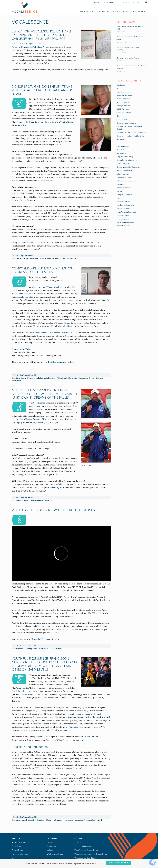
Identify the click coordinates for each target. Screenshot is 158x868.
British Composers (123, 109)
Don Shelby (34, 258)
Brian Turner (21, 378)
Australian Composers (124, 95)
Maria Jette (73, 378)
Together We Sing (27, 256)
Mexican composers (123, 188)
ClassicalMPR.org (39, 639)
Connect (78, 838)
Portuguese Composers (124, 195)
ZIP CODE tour (56, 649)
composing (120, 139)
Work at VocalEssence (56, 854)
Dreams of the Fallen (45, 294)
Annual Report (18, 850)
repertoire (120, 198)
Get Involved (140, 12)
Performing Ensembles (29, 375)
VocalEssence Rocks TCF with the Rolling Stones (53, 510)
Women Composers (123, 226)
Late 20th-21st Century (125, 177)
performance (57, 820)
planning (120, 191)
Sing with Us (52, 846)
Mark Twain (44, 258)
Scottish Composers (123, 209)
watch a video (47, 333)
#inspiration (121, 85)
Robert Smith (36, 500)
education (32, 820)
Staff (14, 858)
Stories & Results (121, 12)
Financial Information (21, 854)
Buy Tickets (124, 2)
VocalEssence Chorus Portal (86, 850)
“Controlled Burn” (65, 326)
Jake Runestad (27, 297)
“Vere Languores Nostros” (34, 730)
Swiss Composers (123, 219)
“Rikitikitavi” (74, 727)
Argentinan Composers (124, 92)
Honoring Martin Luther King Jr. (128, 58)
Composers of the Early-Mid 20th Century (131, 133)
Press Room (17, 846)
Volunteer (51, 850)
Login (96, 2)
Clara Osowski (122, 120)
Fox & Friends (18, 691)
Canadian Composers (124, 113)
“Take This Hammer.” (59, 730)
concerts (119, 143)
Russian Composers (123, 202)
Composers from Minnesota (126, 123)
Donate (137, 2)
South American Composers (126, 212)
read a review (62, 333)
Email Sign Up (80, 842)
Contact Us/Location (83, 846)
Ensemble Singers (23, 500)
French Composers (123, 164)
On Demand (108, 2)
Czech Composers (123, 146)
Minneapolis (21, 649)
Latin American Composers (126, 181)
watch (59, 342)
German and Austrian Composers (128, 167)
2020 (118, 88)
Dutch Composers (123, 153)
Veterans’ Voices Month (49, 287)
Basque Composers (123, 99)
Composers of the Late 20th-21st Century (131, 136)
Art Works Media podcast (29, 694)
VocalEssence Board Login (86, 858)
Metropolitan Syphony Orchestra (91, 378)
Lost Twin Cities (44, 242)
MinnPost (55, 639)
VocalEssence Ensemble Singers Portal (91, 854)
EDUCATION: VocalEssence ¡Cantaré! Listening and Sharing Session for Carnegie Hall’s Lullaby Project (41, 35)
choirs (18, 820)
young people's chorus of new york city (89, 820)
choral (24, 820)
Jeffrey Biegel (62, 378)
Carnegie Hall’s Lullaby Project (35, 47)
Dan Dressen (121, 150)
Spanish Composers (123, 215)
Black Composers (123, 102)
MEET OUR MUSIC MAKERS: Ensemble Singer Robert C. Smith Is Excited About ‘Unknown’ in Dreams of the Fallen (45, 394)
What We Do (103, 12)
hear (46, 339)
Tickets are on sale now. (74, 740)
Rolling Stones (32, 649)
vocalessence (71, 258)
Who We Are (87, 12)
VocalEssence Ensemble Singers (35, 419)
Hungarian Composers (124, 171)
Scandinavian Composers (125, 205)
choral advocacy (22, 258)
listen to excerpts (32, 333)
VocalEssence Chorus (43, 403)
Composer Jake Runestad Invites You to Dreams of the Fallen (43, 270)
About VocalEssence (20, 842)
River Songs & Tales (58, 258)
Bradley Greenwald (123, 106)
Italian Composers (123, 174)
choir (118, 116)
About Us (16, 838)
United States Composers (125, 222)
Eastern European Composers (127, 160)
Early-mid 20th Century (125, 157)
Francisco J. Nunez (44, 820)
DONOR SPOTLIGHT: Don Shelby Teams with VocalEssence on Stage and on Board (42, 90)
